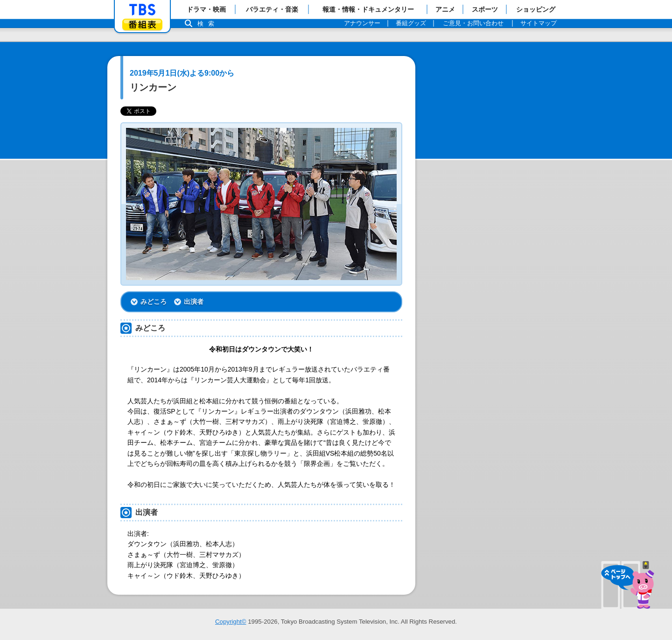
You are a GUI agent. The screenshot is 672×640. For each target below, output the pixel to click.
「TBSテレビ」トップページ (142, 10)
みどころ (154, 302)
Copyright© (231, 622)
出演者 (194, 302)
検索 (208, 24)
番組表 (142, 25)
